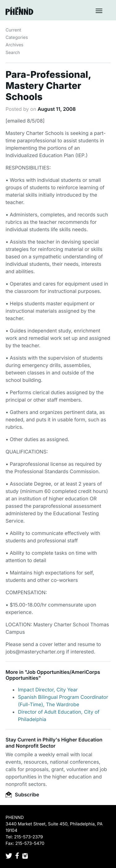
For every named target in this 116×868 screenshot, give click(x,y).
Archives (15, 45)
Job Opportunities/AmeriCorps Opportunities (53, 675)
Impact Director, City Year (48, 690)
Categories (17, 38)
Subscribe (22, 795)
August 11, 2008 (56, 109)
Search (13, 53)
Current (13, 30)
